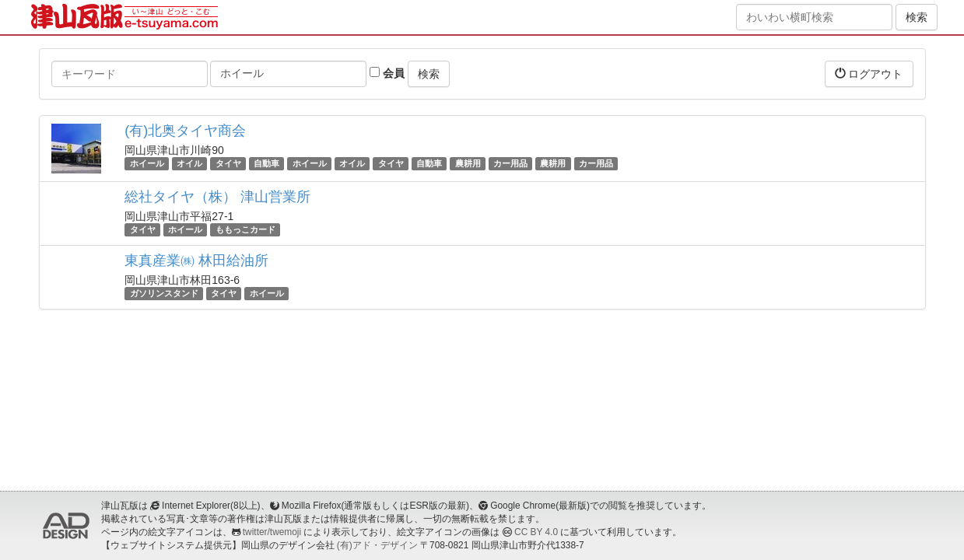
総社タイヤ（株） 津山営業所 (217, 197)
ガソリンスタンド (164, 293)
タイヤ (228, 163)
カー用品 (510, 163)
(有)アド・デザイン (377, 545)
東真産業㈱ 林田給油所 (196, 261)
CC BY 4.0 (536, 532)
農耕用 (468, 163)
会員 (387, 73)
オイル (189, 163)
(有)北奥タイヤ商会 (185, 131)
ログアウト (869, 73)
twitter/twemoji (272, 532)
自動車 (266, 163)
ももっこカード (245, 229)
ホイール (147, 163)
